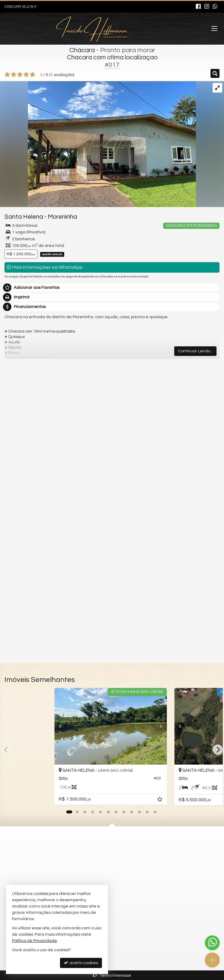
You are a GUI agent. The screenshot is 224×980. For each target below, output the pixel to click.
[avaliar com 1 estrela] (7, 75)
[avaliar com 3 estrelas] (20, 75)
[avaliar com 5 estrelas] (33, 75)
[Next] (169, 726)
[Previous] (55, 726)
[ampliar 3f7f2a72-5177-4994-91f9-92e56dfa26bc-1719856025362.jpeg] (98, 144)
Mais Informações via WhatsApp (45, 267)
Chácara (82, 50)
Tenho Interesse (112, 975)
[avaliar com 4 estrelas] (26, 75)
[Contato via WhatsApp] (212, 943)
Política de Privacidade (34, 941)
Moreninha (62, 217)
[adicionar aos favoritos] (163, 800)
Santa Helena (24, 217)
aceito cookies (81, 963)
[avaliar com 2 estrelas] (14, 75)
